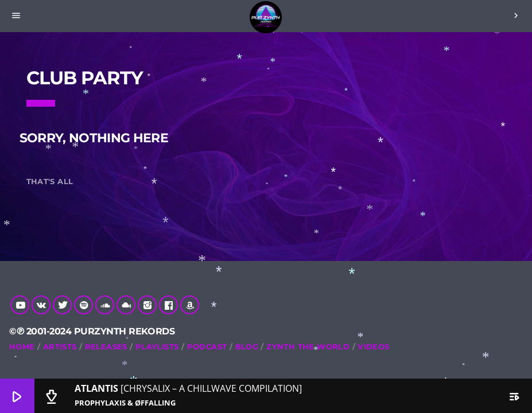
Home (22, 346)
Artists (60, 346)
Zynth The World (308, 346)
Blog (247, 346)
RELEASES (106, 346)
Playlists (157, 346)
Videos (373, 346)
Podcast (207, 346)
